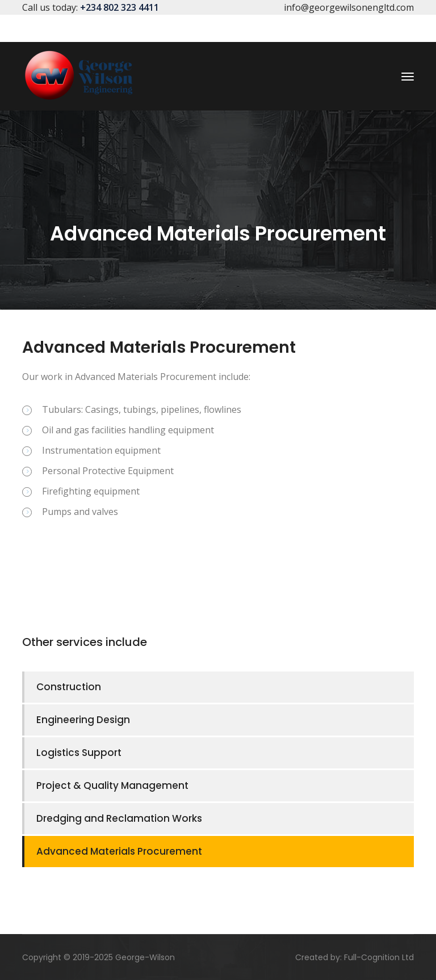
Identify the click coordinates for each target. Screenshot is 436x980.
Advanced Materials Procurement (119, 851)
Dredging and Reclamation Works (119, 818)
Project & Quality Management (112, 785)
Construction (69, 687)
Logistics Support (79, 753)
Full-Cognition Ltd (379, 957)
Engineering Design (83, 720)
